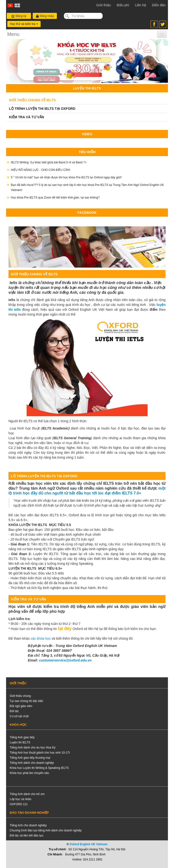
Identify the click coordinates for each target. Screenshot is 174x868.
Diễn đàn (159, 5)
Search (67, 16)
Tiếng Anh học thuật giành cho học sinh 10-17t (40, 753)
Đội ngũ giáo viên (21, 706)
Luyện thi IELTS (20, 742)
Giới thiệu (104, 5)
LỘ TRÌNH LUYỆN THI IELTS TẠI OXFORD (42, 109)
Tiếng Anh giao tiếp (22, 737)
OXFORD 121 (19, 804)
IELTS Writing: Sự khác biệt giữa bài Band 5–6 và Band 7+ (49, 162)
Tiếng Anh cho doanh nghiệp (28, 825)
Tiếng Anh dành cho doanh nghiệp (32, 763)
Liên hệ (141, 5)
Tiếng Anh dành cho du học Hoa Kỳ (33, 748)
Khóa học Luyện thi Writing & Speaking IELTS (39, 768)
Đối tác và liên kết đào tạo (26, 836)
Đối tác (14, 711)
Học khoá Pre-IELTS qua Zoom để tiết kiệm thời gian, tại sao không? (55, 198)
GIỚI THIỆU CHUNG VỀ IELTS (32, 100)
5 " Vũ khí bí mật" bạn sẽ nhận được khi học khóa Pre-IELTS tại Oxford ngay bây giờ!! (66, 177)
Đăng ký (19, 16)
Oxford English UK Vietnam (88, 844)
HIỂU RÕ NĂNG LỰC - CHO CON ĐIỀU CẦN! (41, 170)
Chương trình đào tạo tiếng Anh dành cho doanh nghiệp (46, 830)
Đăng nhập (45, 16)
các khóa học (41, 638)
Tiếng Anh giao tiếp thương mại (30, 758)
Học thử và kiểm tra (24, 24)
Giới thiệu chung (20, 696)
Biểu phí (123, 5)
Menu (13, 34)
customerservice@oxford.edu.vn (65, 660)
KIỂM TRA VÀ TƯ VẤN (26, 117)
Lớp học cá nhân (20, 799)
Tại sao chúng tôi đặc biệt (26, 701)
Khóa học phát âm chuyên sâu (29, 773)
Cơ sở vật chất (19, 716)
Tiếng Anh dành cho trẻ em (27, 794)
